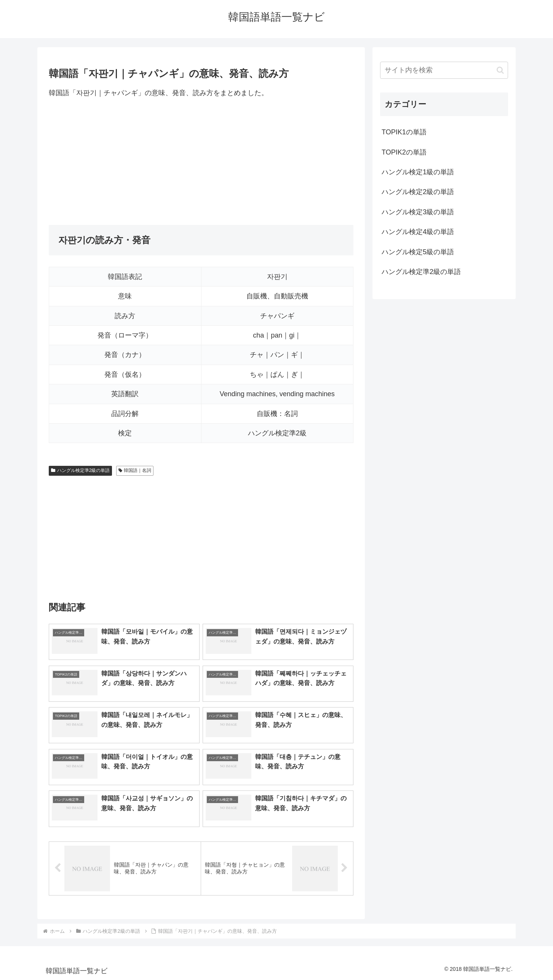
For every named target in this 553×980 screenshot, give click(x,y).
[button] (500, 70)
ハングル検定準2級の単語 (80, 470)
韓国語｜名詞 (135, 470)
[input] (444, 70)
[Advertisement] (201, 162)
